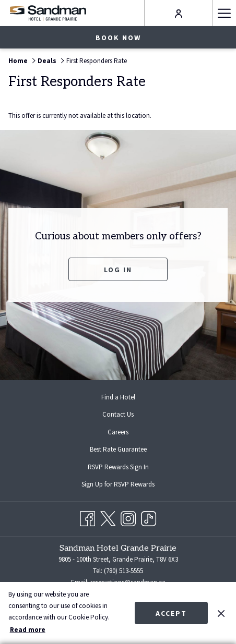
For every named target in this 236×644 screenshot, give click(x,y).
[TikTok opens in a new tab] (149, 517)
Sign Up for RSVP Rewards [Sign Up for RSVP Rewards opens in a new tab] (126, 485)
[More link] (224, 13)
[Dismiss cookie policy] (221, 613)
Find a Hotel (118, 397)
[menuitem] (118, 397)
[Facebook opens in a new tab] (87, 517)
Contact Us (118, 414)
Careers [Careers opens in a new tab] (126, 433)
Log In (118, 270)
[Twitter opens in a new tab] (108, 517)
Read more (28, 630)
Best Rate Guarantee (118, 449)
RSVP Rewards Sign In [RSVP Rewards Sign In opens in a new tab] (127, 468)
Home (18, 61)
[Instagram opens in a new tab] (128, 517)
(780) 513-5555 (123, 571)
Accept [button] (171, 613)
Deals (47, 61)
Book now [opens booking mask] (118, 38)
